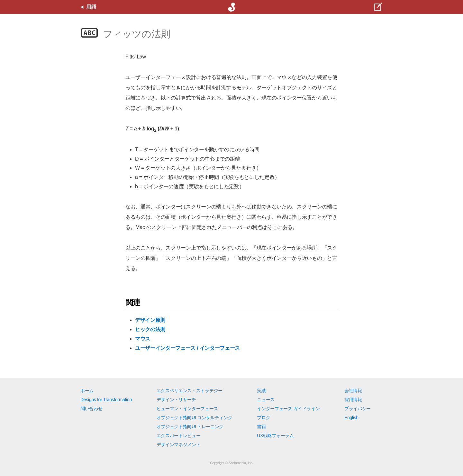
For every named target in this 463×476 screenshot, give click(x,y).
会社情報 (353, 391)
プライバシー (358, 409)
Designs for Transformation (106, 400)
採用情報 (353, 400)
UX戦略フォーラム (275, 436)
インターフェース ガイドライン (288, 409)
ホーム (87, 391)
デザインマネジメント (179, 445)
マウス (143, 339)
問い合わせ (91, 409)
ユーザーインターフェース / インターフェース (187, 348)
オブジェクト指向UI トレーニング (190, 427)
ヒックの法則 (150, 329)
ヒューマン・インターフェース (187, 409)
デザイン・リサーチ (176, 400)
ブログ (263, 418)
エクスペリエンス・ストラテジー (190, 391)
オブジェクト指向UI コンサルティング (195, 418)
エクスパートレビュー (179, 436)
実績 (261, 391)
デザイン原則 (150, 320)
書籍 (261, 427)
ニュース (266, 400)
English (351, 418)
